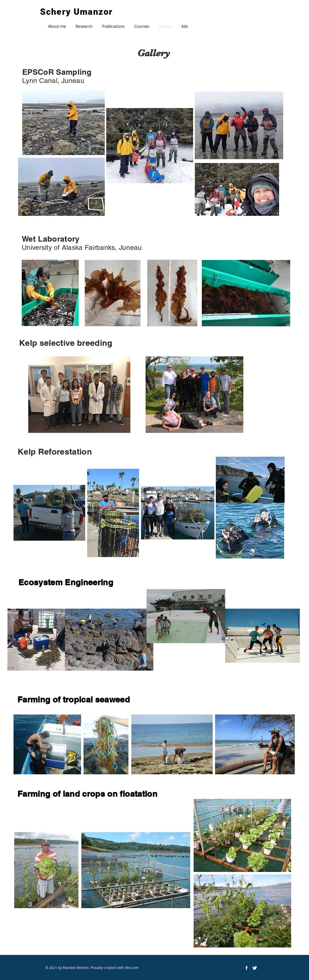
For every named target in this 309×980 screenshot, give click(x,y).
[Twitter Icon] (255, 968)
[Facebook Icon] (246, 968)
